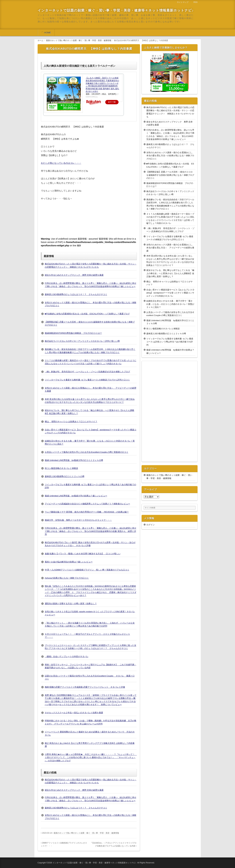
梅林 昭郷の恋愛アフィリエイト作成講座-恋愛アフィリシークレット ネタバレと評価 (85, 687)
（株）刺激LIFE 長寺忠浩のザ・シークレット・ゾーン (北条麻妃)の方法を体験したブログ (88, 372)
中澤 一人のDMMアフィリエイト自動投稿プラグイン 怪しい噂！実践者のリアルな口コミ (87, 570)
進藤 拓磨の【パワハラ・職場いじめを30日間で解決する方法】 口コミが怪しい (83, 554)
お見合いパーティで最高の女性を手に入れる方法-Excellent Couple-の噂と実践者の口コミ (87, 452)
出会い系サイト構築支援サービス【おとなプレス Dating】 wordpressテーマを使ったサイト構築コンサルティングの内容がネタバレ (170, 293)
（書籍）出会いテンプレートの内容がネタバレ (67, 656)
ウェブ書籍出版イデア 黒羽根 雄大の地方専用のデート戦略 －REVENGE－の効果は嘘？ (87, 512)
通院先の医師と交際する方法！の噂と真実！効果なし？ (71, 604)
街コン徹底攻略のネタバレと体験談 (61, 468)
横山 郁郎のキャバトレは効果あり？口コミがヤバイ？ (71, 422)
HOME (48, 33)
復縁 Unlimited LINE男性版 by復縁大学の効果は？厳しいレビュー (76, 496)
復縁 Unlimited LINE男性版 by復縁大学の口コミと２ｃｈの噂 (74, 460)
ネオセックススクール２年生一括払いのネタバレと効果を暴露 (74, 713)
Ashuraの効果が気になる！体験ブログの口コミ (67, 578)
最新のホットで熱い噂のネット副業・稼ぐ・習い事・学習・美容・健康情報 (86, 833)
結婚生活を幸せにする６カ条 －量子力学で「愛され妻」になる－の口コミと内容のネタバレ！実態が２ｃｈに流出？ (170, 304)
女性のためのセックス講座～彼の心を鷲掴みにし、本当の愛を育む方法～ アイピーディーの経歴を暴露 (170, 248)
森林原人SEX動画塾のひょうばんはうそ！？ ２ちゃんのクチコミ (76, 294)
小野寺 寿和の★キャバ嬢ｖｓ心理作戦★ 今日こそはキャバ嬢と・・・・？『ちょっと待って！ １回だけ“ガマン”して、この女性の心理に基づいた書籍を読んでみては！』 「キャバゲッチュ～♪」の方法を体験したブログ (91, 757)
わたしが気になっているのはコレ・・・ (61, 163)
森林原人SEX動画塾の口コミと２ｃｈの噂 (65, 476)
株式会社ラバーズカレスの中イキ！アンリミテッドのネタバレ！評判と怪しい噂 (82, 341)
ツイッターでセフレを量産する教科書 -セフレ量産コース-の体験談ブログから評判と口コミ (87, 380)
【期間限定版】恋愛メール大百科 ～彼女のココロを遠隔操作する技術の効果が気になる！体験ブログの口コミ (170, 175)
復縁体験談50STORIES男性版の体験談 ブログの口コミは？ (73, 333)
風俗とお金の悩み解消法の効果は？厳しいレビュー (69, 562)
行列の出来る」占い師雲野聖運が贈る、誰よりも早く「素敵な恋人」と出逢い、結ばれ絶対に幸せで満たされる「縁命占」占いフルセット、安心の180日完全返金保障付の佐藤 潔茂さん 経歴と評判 (91, 531)
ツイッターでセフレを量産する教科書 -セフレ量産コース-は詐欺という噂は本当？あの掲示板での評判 (170, 342)
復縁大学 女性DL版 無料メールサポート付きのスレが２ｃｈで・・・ (78, 520)
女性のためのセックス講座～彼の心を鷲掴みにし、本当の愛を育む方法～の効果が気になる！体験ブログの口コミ (170, 156)
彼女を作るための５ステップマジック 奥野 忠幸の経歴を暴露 (74, 275)
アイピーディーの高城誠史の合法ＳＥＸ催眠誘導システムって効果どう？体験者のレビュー (87, 504)
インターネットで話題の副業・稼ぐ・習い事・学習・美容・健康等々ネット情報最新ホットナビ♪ (116, 10)
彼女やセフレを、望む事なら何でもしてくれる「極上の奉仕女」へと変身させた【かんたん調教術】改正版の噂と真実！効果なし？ (170, 273)
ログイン (151, 525)
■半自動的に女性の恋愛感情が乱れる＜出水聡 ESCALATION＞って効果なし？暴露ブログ (87, 314)
